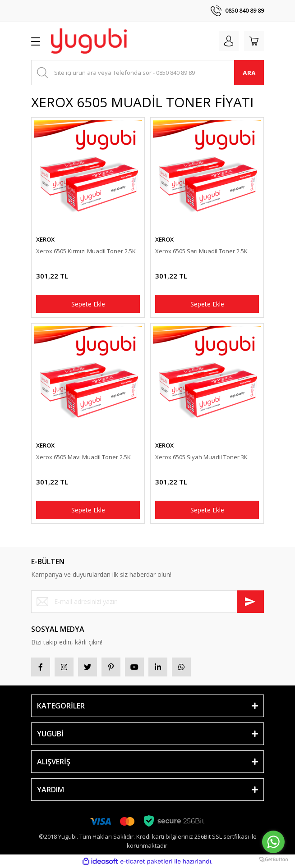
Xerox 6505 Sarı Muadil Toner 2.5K (201, 251)
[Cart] (254, 41)
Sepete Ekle (88, 304)
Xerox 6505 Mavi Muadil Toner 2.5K (83, 457)
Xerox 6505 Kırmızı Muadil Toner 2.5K (86, 251)
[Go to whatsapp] (273, 842)
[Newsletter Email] (147, 602)
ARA (249, 73)
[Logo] (89, 41)
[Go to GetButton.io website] (273, 859)
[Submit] (250, 602)
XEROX (45, 239)
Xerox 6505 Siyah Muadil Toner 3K (201, 457)
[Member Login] (229, 41)
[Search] (147, 73)
